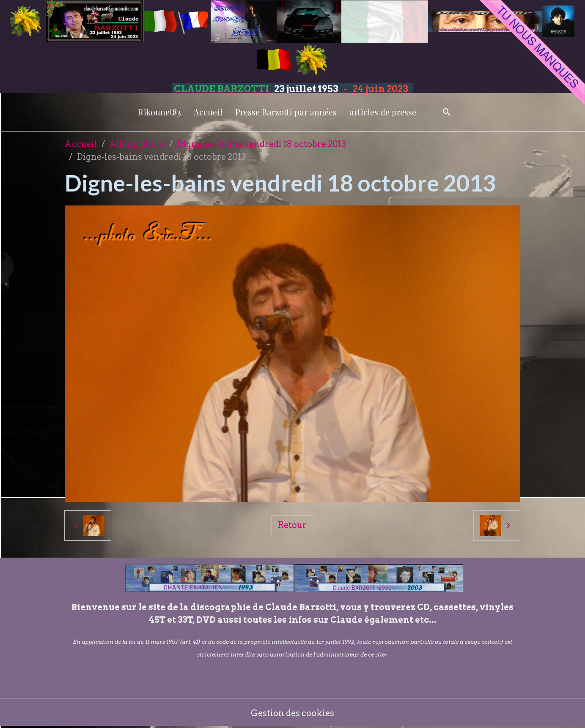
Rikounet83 (159, 112)
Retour (292, 525)
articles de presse (383, 112)
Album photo (137, 144)
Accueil (208, 112)
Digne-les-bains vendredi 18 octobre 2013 (261, 144)
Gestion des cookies (292, 713)
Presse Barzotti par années (286, 112)
